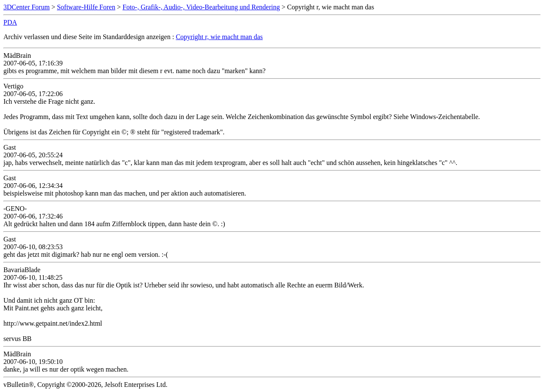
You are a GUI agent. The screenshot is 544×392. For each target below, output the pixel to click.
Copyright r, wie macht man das (220, 37)
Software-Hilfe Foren (86, 7)
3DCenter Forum (27, 7)
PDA (10, 22)
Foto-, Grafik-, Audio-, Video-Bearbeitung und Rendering (201, 7)
